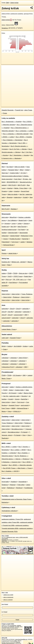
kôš (3, 280)
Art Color (23, 173)
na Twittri (17, 627)
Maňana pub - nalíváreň (19, 262)
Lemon (14, 224)
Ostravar (26, 224)
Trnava (5, 113)
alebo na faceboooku (8, 597)
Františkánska (28, 488)
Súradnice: (5, 28)
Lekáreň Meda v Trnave (9, 329)
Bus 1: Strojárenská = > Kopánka (12, 122)
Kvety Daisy (18, 179)
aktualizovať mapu (11, 537)
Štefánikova (11, 488)
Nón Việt (13, 227)
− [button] (4, 71)
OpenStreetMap (13, 104)
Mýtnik (4, 346)
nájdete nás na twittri (8, 595)
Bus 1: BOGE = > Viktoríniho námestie (20, 465)
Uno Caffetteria (12, 220)
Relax (9, 265)
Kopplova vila (6, 262)
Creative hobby (14, 173)
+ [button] (4, 68)
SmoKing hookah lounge (9, 230)
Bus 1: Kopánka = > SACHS (10, 471)
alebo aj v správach (8, 600)
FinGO (10, 276)
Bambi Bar (25, 239)
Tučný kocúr (15, 242)
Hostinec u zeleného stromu (24, 387)
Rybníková (19, 488)
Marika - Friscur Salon (21, 188)
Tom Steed (10, 167)
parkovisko (5, 309)
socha (31, 346)
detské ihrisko (13, 253)
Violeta (27, 170)
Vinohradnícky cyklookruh (9, 511)
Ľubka (11, 191)
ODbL (16, 641)
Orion (24, 435)
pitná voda (5, 217)
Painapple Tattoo (13, 170)
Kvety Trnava (6, 408)
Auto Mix (10, 312)
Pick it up (8, 280)
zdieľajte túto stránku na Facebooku (11, 626)
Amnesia (7, 224)
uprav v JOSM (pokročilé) (22, 537)
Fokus (9, 411)
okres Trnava (28, 110)
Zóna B (12, 309)
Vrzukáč (25, 197)
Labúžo (23, 242)
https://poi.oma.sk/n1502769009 (9, 106)
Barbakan (14, 209)
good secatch (25, 405)
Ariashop (10, 188)
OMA (7, 3)
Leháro (20, 224)
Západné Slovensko (8, 110)
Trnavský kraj (19, 110)
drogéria (17, 191)
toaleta (4, 273)
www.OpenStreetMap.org (21, 639)
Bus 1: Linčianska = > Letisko (24, 131)
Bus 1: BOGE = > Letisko (9, 447)
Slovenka (10, 197)
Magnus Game (28, 393)
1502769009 (5, 539)
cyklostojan (5, 358)
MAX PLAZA (12, 185)
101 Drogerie (17, 375)
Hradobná (14, 482)
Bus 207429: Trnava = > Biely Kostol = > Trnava (17, 468)
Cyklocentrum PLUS (8, 367)
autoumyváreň (18, 315)
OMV (26, 315)
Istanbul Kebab (15, 236)
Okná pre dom (23, 273)
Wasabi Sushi (23, 220)
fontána (10, 346)
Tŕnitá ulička (21, 485)
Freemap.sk (22, 104)
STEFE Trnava (18, 276)
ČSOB (9, 273)
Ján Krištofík (17, 346)
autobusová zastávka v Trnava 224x (12, 519)
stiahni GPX (5, 541)
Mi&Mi (13, 408)
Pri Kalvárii (24, 432)
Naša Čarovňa (22, 227)
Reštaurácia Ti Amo (27, 236)
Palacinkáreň (6, 242)
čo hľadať (5, 612)
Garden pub (5, 227)
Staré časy (5, 173)
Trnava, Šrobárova (27, 294)
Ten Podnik (21, 230)
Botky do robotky (20, 167)
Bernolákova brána (17, 429)
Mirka (22, 170)
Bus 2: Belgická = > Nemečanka (13, 140)
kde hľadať (5, 604)
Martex (4, 411)
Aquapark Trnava (15, 338)
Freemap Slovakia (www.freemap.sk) (11, 643)
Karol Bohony (13, 283)
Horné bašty (5, 482)
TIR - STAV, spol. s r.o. (20, 280)
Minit (3, 167)
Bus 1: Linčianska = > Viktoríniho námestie (16, 134)
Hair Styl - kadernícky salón (11, 396)
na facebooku (13, 625)
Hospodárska (22, 482)
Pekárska (13, 485)
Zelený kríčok (14, 3)
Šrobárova (16, 297)
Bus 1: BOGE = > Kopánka (24, 137)
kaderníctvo (18, 197)
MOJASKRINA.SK (12, 182)
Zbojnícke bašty (13, 233)
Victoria (5, 239)
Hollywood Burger (8, 245)
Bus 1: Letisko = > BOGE (18, 450)
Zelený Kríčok (23, 358)
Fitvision (4, 253)
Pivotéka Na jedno (15, 239)
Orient (13, 402)
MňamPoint (13, 217)
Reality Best (28, 276)
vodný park (5, 338)
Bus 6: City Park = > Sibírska (18, 149)
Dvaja (5, 349)
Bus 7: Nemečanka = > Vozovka (19, 155)
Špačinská (5, 438)
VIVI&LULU (17, 411)
